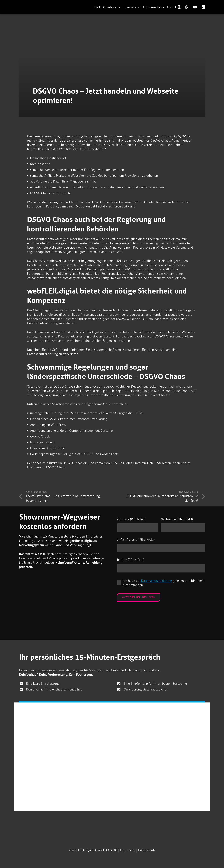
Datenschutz (147, 850)
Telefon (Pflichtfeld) (130, 560)
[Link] (179, 7)
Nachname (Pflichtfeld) (177, 519)
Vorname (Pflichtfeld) (131, 519)
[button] (119, 7)
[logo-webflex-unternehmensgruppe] (69, 7)
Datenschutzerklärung (157, 581)
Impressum (128, 850)
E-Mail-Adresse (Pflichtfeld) (136, 540)
